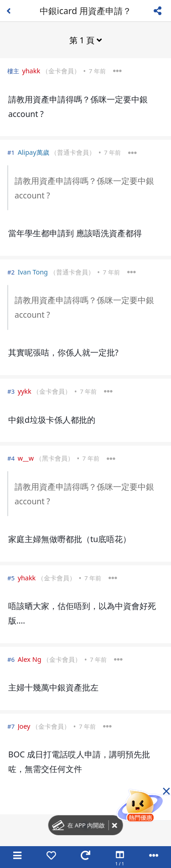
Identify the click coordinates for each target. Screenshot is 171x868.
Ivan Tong (33, 272)
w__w (26, 458)
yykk (25, 391)
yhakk (31, 71)
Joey (24, 726)
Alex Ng (30, 659)
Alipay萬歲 (34, 152)
